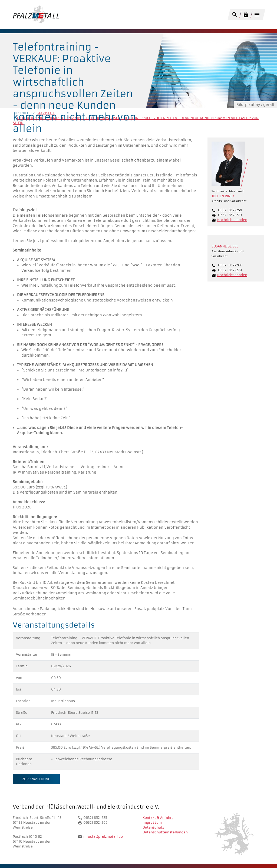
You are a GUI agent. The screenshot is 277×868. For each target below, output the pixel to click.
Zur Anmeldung (36, 779)
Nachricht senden (232, 220)
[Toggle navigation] (257, 15)
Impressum (152, 822)
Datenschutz (153, 827)
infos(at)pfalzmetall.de (103, 837)
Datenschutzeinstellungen (165, 832)
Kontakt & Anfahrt (158, 818)
